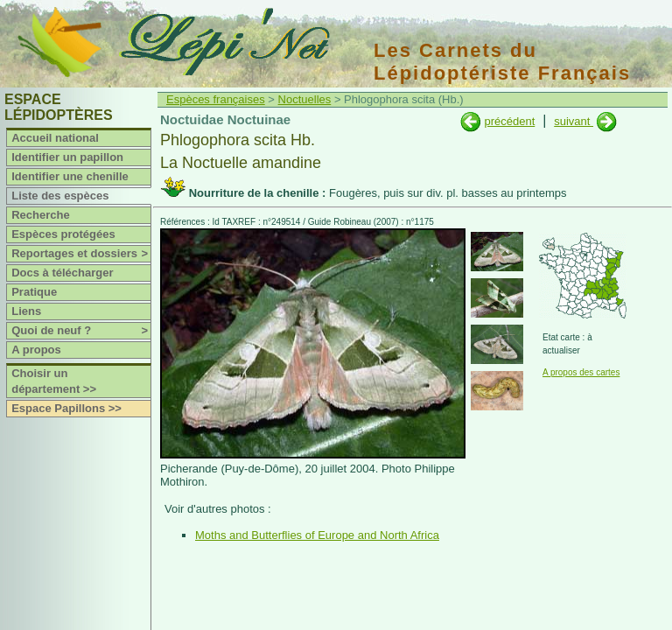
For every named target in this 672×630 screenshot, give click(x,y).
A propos (36, 350)
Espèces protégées (63, 234)
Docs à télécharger (62, 273)
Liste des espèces (60, 196)
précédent (509, 121)
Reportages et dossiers (81, 254)
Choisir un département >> (54, 381)
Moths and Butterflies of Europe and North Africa (317, 535)
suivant (574, 121)
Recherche (40, 215)
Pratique (34, 292)
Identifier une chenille (70, 176)
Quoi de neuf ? (81, 331)
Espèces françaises (216, 99)
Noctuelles (305, 99)
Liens (26, 311)
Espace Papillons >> (66, 408)
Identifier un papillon (67, 157)
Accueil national (55, 138)
